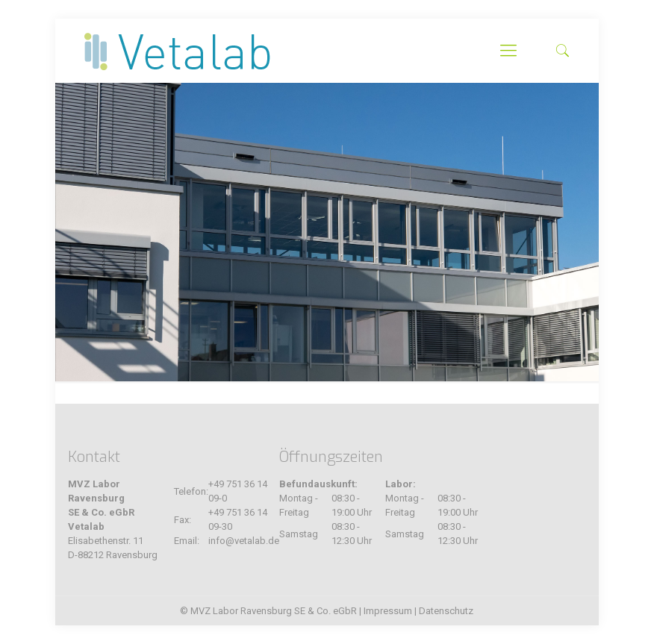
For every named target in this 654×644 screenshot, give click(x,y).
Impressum (388, 611)
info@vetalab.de (244, 541)
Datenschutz (446, 611)
